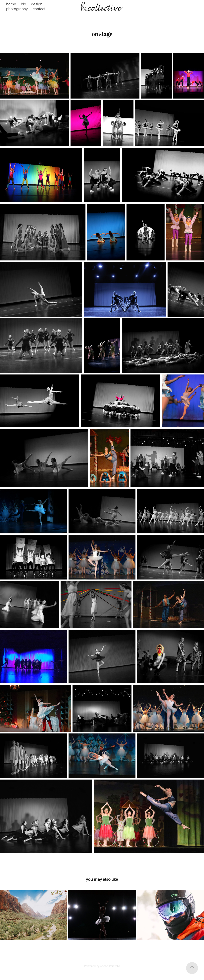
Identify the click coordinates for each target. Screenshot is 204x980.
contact (39, 9)
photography (17, 9)
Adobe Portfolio (110, 966)
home (11, 4)
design (37, 4)
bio (24, 4)
